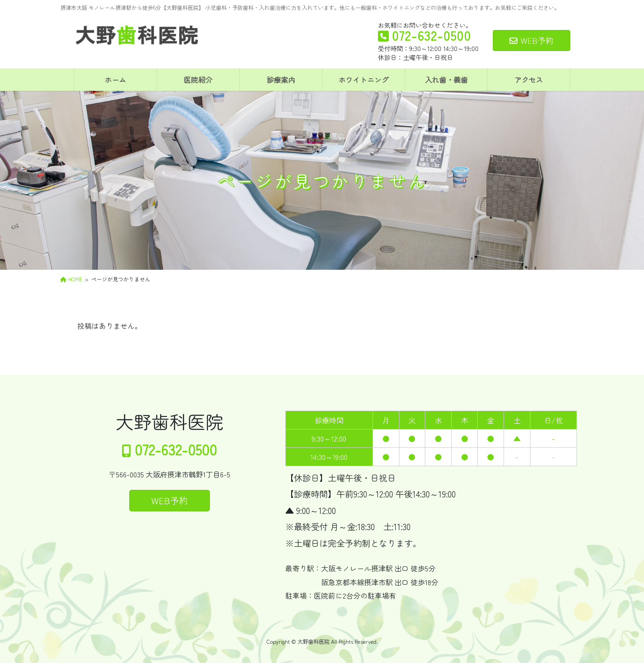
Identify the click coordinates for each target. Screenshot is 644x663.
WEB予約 (532, 40)
